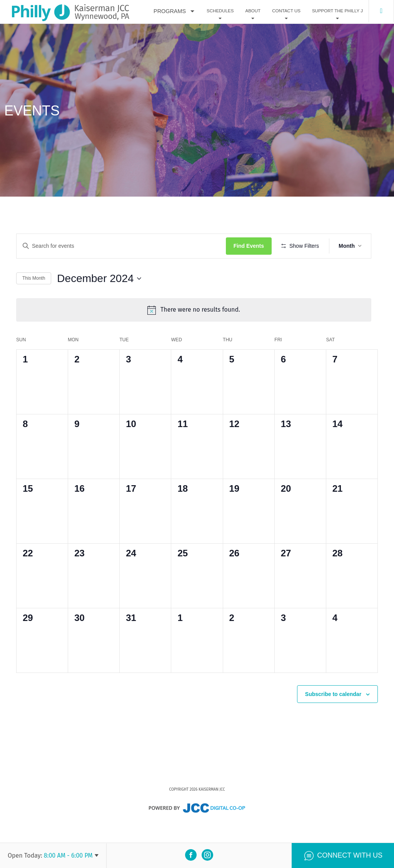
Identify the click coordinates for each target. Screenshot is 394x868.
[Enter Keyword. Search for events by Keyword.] (124, 246)
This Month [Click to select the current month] (34, 301)
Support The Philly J (337, 11)
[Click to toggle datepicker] (99, 301)
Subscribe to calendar (333, 714)
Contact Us (286, 11)
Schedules (220, 11)
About (253, 11)
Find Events (255, 246)
